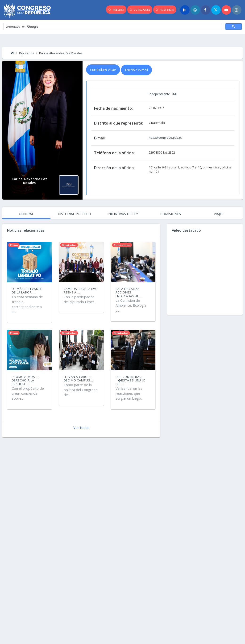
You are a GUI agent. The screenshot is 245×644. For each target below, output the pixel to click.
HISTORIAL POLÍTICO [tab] (74, 214)
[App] (195, 10)
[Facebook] (206, 10)
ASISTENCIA (164, 10)
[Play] (185, 10)
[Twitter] (216, 10)
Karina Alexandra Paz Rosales (61, 53)
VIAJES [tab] (219, 214)
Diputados (27, 53)
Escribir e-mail (136, 70)
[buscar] (112, 27)
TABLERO (116, 10)
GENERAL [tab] (26, 214)
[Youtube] (226, 10)
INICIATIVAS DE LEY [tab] (123, 214)
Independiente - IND (163, 94)
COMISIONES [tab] (171, 214)
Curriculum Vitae (103, 70)
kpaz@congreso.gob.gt (165, 138)
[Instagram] (237, 10)
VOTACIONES (139, 10)
